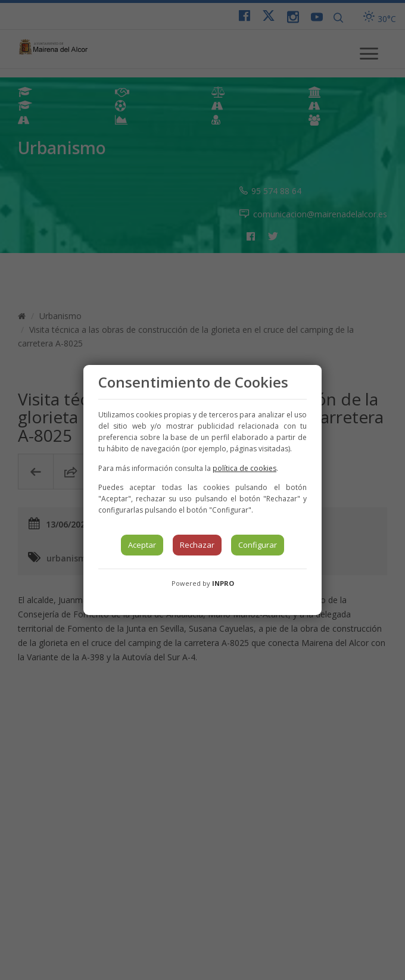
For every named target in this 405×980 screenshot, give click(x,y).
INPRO (223, 583)
